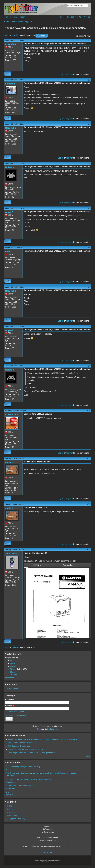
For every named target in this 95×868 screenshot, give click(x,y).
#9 (89, 366)
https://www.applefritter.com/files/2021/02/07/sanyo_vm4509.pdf (57, 600)
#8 (89, 326)
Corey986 (10, 44)
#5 (89, 208)
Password (10, 706)
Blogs (10, 806)
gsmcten (10, 84)
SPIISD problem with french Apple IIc (20, 786)
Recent (23, 17)
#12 (89, 504)
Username (10, 699)
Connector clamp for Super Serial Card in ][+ (25, 749)
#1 (89, 40)
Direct (39, 729)
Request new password (17, 715)
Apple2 (9, 212)
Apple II (28, 22)
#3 (89, 124)
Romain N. (10, 776)
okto (7, 769)
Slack (12, 672)
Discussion (18, 22)
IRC (12, 661)
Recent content (13, 688)
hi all (8, 792)
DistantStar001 (12, 782)
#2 (89, 80)
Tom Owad (11, 554)
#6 (89, 248)
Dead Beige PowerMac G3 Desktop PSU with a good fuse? (31, 753)
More (88, 756)
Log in (6, 35)
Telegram (14, 675)
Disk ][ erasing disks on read (19, 746)
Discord (13, 666)
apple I (9, 462)
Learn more (10, 678)
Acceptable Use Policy (16, 819)
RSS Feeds (12, 812)
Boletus (9, 167)
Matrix (13, 663)
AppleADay (10, 788)
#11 (89, 459)
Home (7, 17)
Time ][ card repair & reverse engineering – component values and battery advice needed (43, 739)
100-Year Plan (77, 17)
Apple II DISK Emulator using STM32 (23, 743)
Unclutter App (52, 729)
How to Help (47, 852)
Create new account (16, 712)
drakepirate (11, 415)
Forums (15, 17)
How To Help (64, 17)
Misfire (13, 669)
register (15, 35)
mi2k (8, 252)
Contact (87, 17)
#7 (89, 287)
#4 (89, 163)
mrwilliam (9, 795)
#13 (89, 550)
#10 (89, 411)
